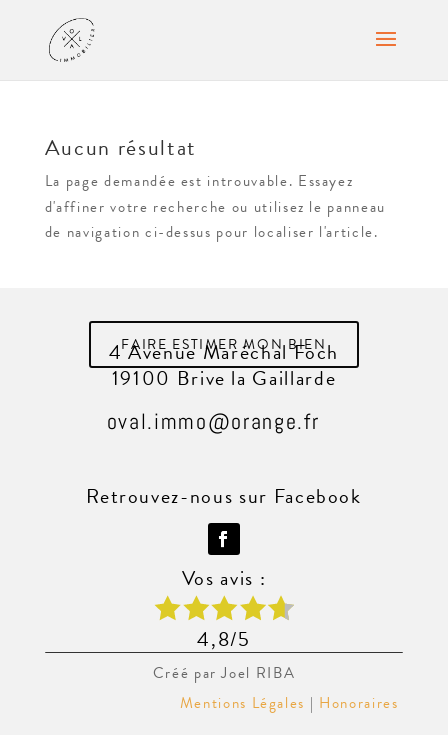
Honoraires (361, 703)
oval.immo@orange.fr (213, 421)
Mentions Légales (242, 703)
